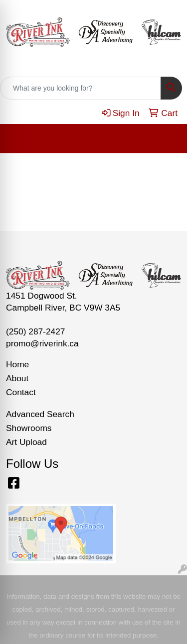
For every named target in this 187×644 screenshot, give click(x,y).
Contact (21, 392)
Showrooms (29, 428)
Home (17, 364)
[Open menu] (167, 138)
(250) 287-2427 (36, 331)
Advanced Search (40, 414)
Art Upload (26, 442)
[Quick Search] (81, 88)
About (17, 378)
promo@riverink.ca (42, 343)
